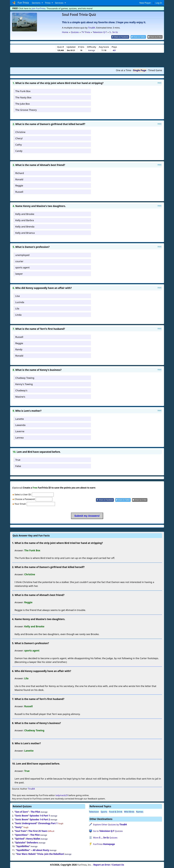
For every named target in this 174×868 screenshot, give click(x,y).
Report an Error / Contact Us (109, 864)
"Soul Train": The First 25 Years (31, 831)
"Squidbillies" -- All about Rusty (32, 850)
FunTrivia (104, 844)
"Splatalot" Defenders (26, 842)
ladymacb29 (62, 795)
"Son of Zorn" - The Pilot (27, 812)
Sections (36, 3)
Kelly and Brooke (25, 214)
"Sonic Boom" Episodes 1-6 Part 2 (32, 819)
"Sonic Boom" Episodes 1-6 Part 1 (32, 815)
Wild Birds (129, 812)
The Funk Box (23, 91)
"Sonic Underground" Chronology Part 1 (36, 823)
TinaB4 (92, 28)
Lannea (19, 437)
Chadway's (21, 390)
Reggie (19, 185)
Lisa (17, 296)
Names (140, 812)
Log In (159, 3)
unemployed (22, 255)
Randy (19, 349)
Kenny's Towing (24, 384)
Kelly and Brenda (25, 226)
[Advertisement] (87, 60)
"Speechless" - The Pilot (27, 835)
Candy (19, 151)
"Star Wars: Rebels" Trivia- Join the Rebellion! (40, 854)
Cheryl (19, 138)
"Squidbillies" (23, 846)
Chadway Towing (25, 378)
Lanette (20, 419)
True (18, 459)
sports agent (22, 267)
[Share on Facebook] (122, 37)
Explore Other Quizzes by (110, 824)
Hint (159, 83)
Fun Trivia (20, 3)
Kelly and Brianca (25, 233)
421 (114, 50)
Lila (17, 308)
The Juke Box (22, 103)
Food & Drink (116, 812)
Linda (18, 314)
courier (19, 261)
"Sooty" (19, 827)
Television (94, 812)
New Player (145, 3)
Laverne (20, 431)
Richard (20, 173)
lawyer (19, 274)
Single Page (140, 70)
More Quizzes (105, 837)
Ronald (19, 179)
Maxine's (20, 396)
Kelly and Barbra (25, 220)
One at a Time (124, 70)
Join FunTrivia (39, 8)
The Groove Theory (26, 110)
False (18, 466)
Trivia (48, 3)
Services (59, 3)
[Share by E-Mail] (155, 37)
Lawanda (20, 425)
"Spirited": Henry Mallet (27, 838)
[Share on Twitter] (140, 37)
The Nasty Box (23, 97)
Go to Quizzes (108, 831)
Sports (104, 812)
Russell (19, 192)
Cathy (18, 144)
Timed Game (155, 70)
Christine (20, 132)
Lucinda (20, 302)
